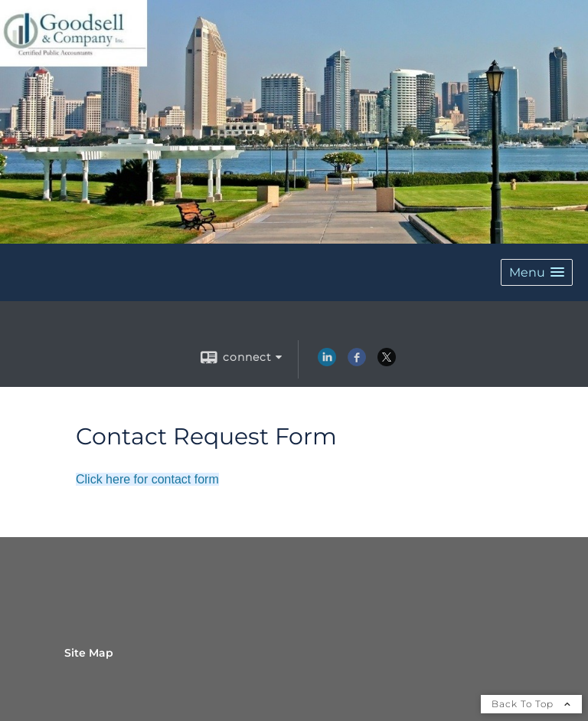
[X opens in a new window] (387, 362)
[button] (537, 272)
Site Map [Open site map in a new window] (89, 653)
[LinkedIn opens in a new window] (327, 362)
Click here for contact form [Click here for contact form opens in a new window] (147, 479)
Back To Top (531, 704)
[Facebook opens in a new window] (357, 362)
